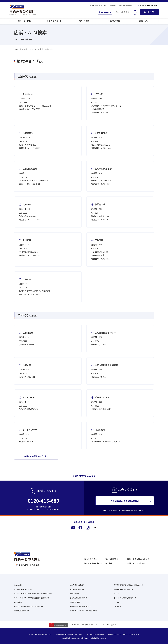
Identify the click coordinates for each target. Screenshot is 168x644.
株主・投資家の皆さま (93, 563)
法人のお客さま (112, 559)
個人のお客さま (91, 559)
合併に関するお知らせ (136, 563)
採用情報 (109, 563)
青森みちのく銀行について (138, 559)
